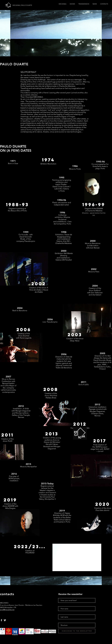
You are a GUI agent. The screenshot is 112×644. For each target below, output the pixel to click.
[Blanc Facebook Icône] (1, 620)
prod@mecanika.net (7, 610)
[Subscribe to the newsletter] (77, 631)
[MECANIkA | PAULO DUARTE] (23, 5)
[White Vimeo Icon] (5, 620)
